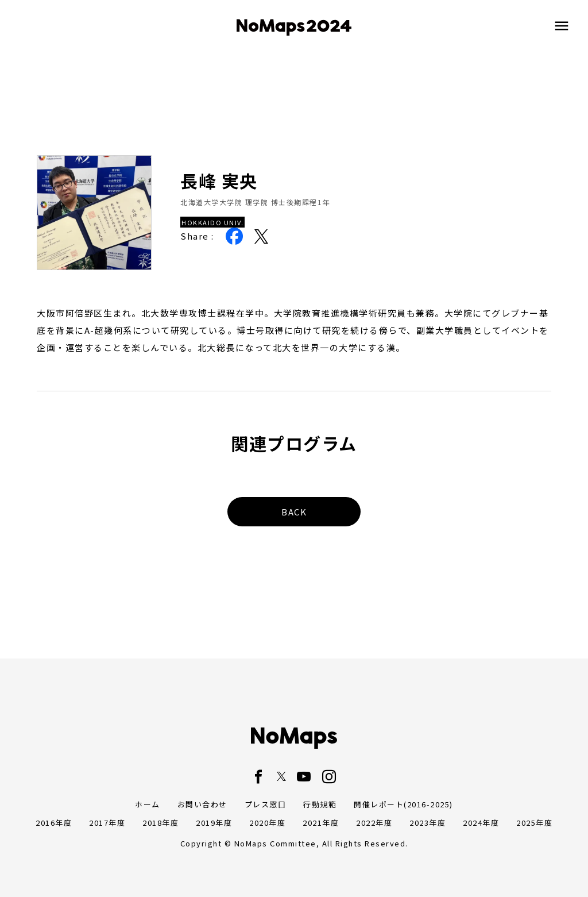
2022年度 (374, 823)
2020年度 (267, 823)
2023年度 (428, 823)
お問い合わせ (202, 804)
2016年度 (54, 823)
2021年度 (321, 823)
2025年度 (534, 823)
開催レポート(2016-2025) (403, 804)
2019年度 (214, 823)
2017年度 (107, 823)
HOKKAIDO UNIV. (212, 222)
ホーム (148, 804)
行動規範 (320, 804)
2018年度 (160, 823)
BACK (294, 512)
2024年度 (481, 823)
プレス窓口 (266, 804)
